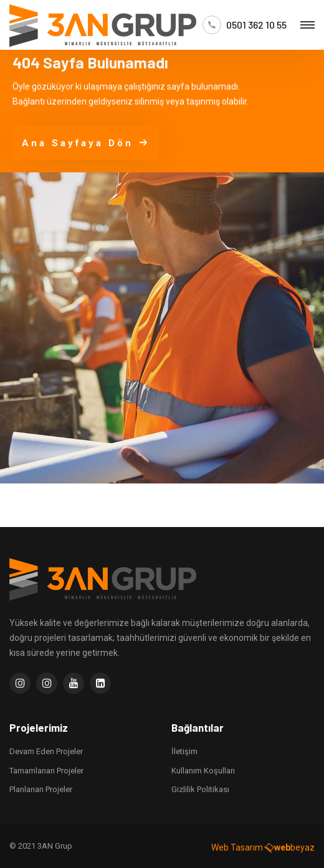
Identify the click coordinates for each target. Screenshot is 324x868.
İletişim (184, 749)
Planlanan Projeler (41, 787)
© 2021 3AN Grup (41, 843)
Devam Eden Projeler (46, 749)
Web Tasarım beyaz (263, 845)
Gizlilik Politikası (200, 787)
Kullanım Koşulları (203, 768)
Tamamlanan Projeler (46, 768)
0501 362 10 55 (256, 25)
